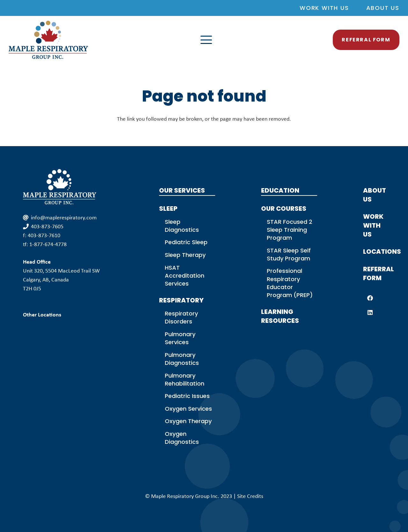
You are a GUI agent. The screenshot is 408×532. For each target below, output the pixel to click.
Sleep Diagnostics (182, 226)
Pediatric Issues (187, 396)
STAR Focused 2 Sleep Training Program (290, 230)
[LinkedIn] (370, 312)
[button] (260, 40)
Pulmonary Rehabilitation (185, 379)
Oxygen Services (188, 409)
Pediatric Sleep (186, 242)
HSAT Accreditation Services (185, 276)
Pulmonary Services (180, 338)
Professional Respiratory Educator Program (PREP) (290, 283)
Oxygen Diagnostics (182, 438)
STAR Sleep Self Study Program (289, 254)
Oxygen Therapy (188, 421)
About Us (383, 8)
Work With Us (324, 8)
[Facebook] (370, 298)
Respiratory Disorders (181, 317)
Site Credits (250, 496)
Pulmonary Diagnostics (182, 359)
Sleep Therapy (185, 255)
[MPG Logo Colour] (48, 40)
